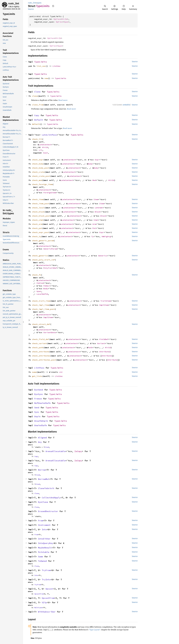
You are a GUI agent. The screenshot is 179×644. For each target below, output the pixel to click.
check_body (38, 164)
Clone (37, 92)
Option (57, 19)
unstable (126, 105)
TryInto (46, 579)
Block (98, 212)
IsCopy (78, 451)
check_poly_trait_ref (43, 260)
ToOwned (42, 561)
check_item (38, 199)
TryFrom (46, 570)
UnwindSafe (41, 425)
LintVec (57, 66)
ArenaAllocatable (56, 451)
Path (90, 347)
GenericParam (50, 249)
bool (46, 153)
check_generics (40, 256)
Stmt (96, 220)
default (36, 124)
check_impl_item (41, 305)
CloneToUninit (46, 488)
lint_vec (41, 66)
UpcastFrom (39, 594)
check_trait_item (41, 301)
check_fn (37, 275)
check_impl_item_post (43, 309)
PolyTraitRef (50, 268)
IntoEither (44, 539)
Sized (47, 447)
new (46, 78)
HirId (64, 19)
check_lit (37, 139)
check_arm (37, 224)
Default (39, 120)
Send (37, 408)
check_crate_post (41, 176)
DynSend (39, 390)
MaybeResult (45, 548)
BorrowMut (44, 479)
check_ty (37, 236)
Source (31, 9)
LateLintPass (49, 135)
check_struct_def (41, 324)
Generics (103, 256)
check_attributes (41, 356)
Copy (37, 115)
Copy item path (53, 6)
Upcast (49, 589)
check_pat (37, 228)
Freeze (38, 399)
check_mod (37, 180)
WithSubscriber (47, 612)
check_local (38, 208)
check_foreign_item (42, 184)
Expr (97, 160)
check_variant (39, 343)
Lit (41, 150)
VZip (44, 602)
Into (44, 529)
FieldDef (104, 339)
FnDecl (47, 286)
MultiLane (38, 608)
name (34, 372)
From (41, 521)
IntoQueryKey (46, 543)
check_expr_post (41, 232)
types (39, 3)
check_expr (38, 160)
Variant (101, 343)
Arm (94, 224)
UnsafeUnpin (41, 421)
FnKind (40, 283)
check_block (38, 212)
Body (90, 164)
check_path (38, 347)
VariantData (50, 332)
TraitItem (106, 301)
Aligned (42, 438)
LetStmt (99, 208)
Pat (94, 228)
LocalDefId (42, 294)
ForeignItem (50, 193)
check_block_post (41, 216)
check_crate (38, 172)
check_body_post (41, 168)
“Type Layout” (95, 630)
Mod (94, 180)
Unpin (37, 416)
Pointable (44, 552)
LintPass (39, 368)
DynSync (39, 394)
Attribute (104, 352)
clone (35, 96)
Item (96, 199)
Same (41, 557)
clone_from (38, 105)
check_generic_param (43, 241)
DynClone (43, 502)
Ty (92, 236)
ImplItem (104, 305)
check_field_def (41, 339)
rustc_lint (14, 3)
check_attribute (41, 352)
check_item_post (41, 204)
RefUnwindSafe (42, 403)
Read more (63, 100)
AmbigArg (106, 236)
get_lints (37, 376)
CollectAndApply (51, 498)
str (61, 372)
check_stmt (38, 220)
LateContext (45, 145)
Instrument (44, 525)
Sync (37, 412)
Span (66, 22)
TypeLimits (41, 62)
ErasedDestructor (48, 511)
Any (40, 442)
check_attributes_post (44, 360)
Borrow (42, 470)
